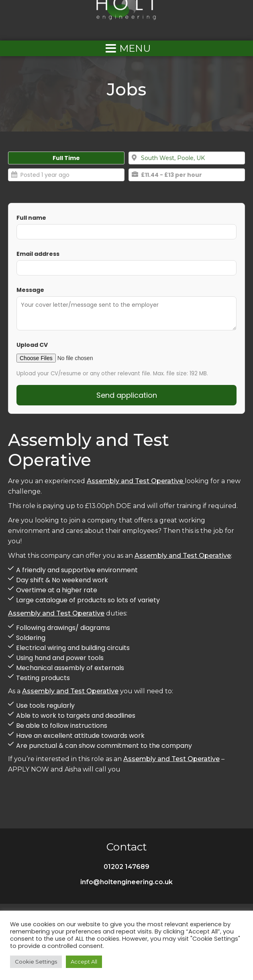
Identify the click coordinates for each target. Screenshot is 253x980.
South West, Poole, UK (173, 158)
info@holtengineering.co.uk (126, 882)
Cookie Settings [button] (36, 962)
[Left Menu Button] (126, 48)
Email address (38, 254)
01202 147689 (126, 867)
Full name (31, 218)
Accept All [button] (84, 962)
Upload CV (32, 345)
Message (30, 290)
